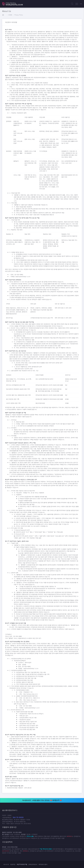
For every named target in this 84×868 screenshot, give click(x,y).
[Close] (81, 800)
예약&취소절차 (43, 864)
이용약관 (13, 864)
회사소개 (6, 864)
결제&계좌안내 (33, 864)
